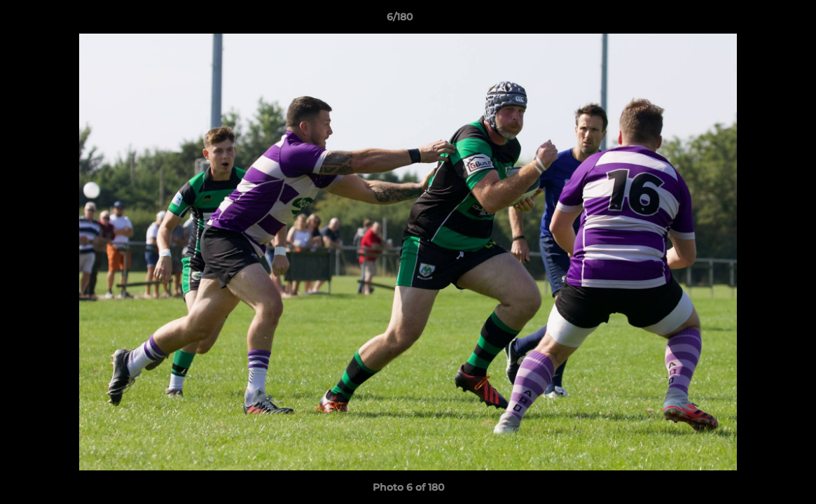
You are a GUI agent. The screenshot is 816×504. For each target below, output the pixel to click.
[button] (757, 20)
